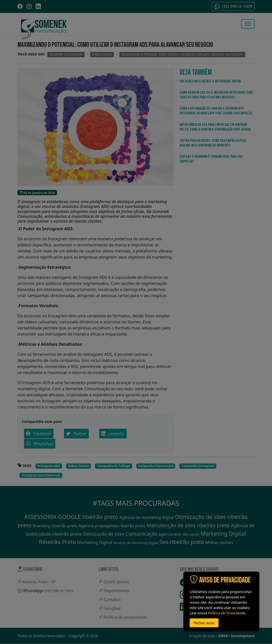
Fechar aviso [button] (204, 623)
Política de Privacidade (227, 613)
